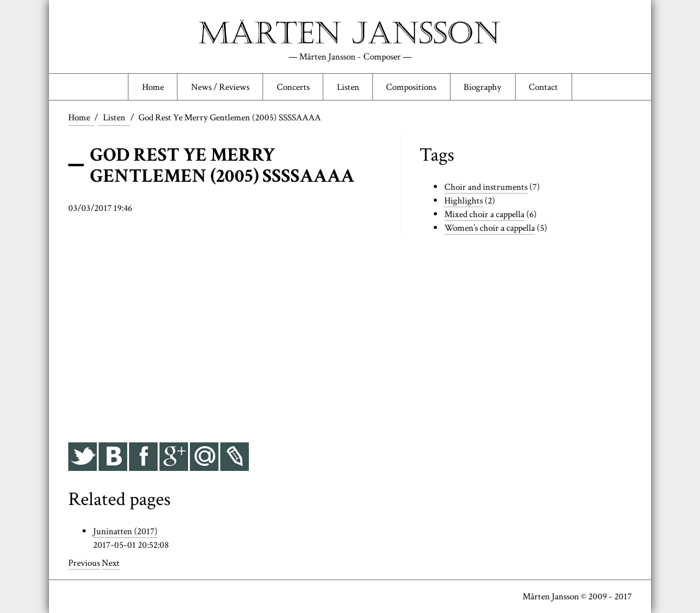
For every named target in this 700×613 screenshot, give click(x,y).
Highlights (464, 200)
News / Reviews (220, 87)
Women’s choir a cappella (490, 228)
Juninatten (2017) (125, 531)
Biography (482, 87)
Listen (348, 87)
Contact (543, 87)
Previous (84, 563)
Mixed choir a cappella (484, 214)
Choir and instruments (486, 187)
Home (153, 87)
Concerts (293, 87)
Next (111, 563)
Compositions (411, 87)
